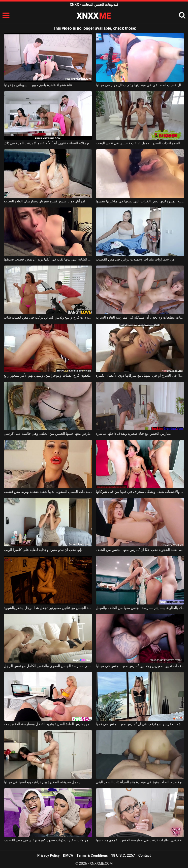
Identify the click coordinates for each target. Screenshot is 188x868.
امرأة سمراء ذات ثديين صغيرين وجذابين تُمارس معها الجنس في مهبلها (140, 666)
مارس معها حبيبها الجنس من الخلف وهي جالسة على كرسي (47, 433)
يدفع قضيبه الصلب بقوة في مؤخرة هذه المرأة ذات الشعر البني (140, 782)
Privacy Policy (49, 855)
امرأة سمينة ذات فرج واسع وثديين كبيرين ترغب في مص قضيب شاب (48, 317)
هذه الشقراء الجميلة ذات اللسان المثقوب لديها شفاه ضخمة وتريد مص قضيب (48, 492)
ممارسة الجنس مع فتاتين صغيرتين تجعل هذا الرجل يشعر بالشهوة (48, 608)
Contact (145, 855)
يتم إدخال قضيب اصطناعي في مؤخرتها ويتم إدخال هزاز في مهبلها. (140, 85)
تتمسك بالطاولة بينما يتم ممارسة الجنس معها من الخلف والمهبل (140, 608)
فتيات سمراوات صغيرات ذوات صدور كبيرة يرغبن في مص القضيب (48, 840)
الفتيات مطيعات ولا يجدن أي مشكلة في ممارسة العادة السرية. (140, 317)
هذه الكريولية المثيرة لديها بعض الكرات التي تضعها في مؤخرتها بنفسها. (140, 201)
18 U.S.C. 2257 (123, 855)
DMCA (68, 855)
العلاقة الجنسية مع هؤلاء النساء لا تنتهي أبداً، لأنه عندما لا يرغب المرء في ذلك (48, 143)
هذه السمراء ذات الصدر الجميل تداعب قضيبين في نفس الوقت (140, 143)
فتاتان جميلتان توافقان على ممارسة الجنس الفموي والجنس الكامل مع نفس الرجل (48, 666)
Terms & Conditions (92, 855)
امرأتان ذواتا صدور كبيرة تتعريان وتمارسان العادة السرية (44, 201)
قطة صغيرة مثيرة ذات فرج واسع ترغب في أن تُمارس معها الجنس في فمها (140, 724)
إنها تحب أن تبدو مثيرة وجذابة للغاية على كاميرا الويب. (43, 550)
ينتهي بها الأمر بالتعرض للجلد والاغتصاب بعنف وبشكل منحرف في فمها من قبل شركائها (140, 492)
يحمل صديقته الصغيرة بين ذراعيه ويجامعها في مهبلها (42, 782)
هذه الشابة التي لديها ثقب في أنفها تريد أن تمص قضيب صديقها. (48, 259)
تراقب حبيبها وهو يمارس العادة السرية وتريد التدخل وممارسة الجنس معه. (48, 724)
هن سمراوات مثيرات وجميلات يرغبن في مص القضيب (135, 259)
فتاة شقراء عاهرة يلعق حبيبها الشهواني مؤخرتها (38, 85)
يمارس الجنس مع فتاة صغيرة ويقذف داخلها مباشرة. (133, 433)
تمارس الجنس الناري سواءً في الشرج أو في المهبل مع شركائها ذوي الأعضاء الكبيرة (140, 375)
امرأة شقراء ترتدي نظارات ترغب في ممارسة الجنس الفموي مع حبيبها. (140, 840)
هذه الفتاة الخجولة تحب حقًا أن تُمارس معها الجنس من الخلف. (140, 550)
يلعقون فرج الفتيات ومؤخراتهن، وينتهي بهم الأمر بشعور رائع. (48, 375)
